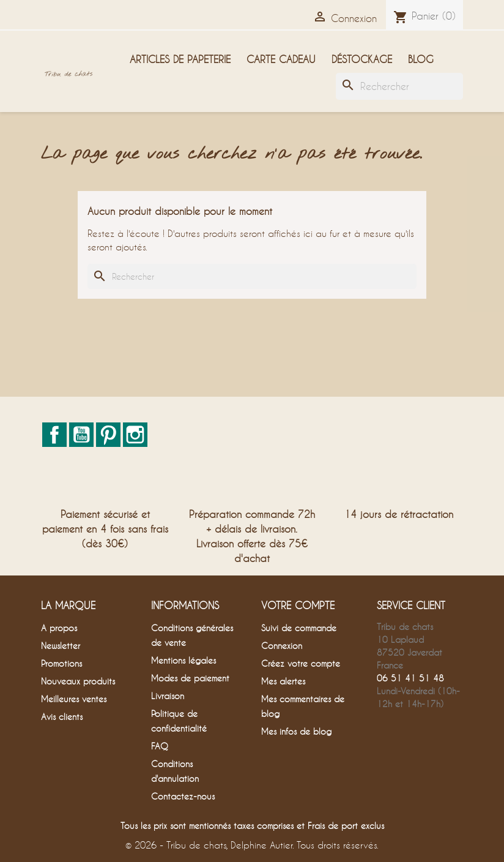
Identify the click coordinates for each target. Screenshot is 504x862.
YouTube (81, 435)
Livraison (168, 696)
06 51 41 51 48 (410, 678)
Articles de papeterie (180, 59)
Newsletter (61, 646)
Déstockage (362, 59)
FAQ (160, 746)
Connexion (282, 646)
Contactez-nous (183, 796)
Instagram (135, 435)
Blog (421, 59)
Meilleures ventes (74, 699)
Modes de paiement (190, 678)
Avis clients (62, 717)
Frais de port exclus (346, 826)
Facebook (54, 435)
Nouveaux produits (78, 681)
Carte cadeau (281, 59)
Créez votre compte (301, 663)
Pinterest (108, 435)
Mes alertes (283, 681)
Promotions (61, 663)
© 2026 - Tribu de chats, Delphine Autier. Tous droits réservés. (252, 845)
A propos (59, 628)
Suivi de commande (299, 628)
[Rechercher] (399, 86)
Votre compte (298, 605)
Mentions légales (183, 660)
